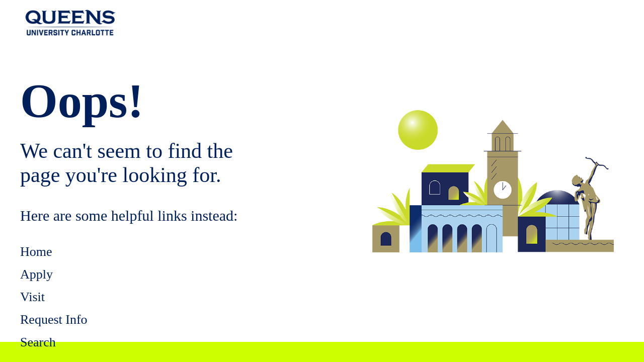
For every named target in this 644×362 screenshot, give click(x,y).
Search (38, 342)
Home (36, 252)
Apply (36, 274)
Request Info (54, 320)
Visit (32, 297)
